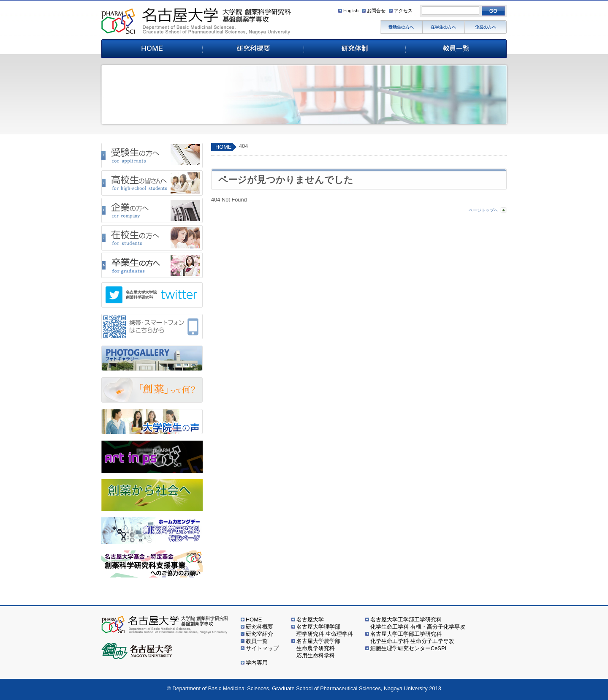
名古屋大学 (310, 620)
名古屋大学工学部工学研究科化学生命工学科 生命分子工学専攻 (412, 637)
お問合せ (376, 11)
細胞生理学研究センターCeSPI (408, 648)
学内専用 (257, 663)
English (351, 11)
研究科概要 (259, 627)
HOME (223, 147)
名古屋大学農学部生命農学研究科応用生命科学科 (318, 648)
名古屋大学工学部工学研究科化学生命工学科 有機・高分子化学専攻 (418, 623)
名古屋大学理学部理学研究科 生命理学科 (325, 630)
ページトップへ (483, 210)
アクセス (403, 11)
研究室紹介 (259, 634)
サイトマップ (262, 648)
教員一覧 (257, 641)
